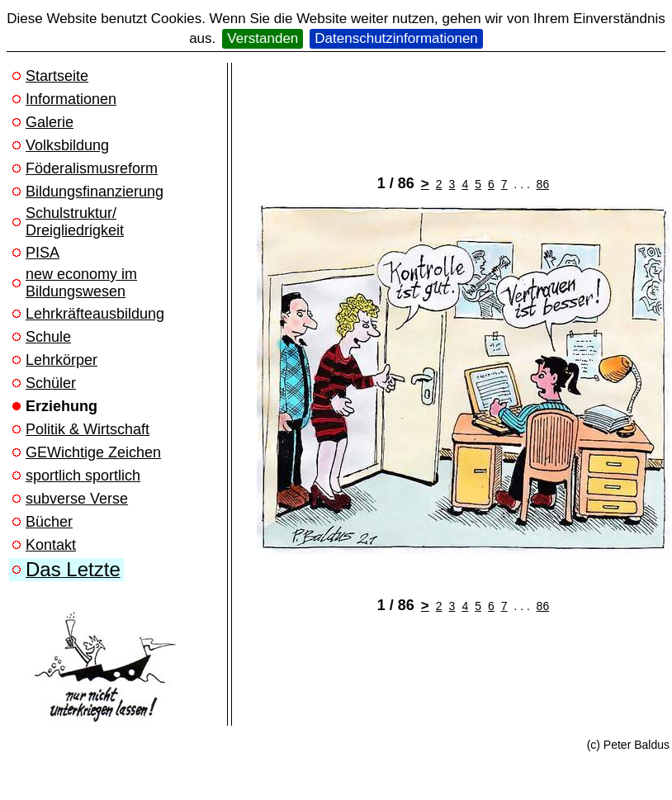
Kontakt (51, 545)
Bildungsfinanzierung (95, 192)
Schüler (51, 383)
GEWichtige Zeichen (93, 452)
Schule (48, 337)
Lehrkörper (62, 360)
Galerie (50, 122)
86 (543, 184)
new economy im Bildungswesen (81, 283)
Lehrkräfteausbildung (95, 314)
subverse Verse (77, 499)
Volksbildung (67, 145)
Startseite (57, 76)
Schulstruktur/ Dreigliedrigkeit (75, 222)
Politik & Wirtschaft (88, 429)
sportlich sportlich (83, 476)
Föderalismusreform (92, 168)
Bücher (49, 522)
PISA (43, 253)
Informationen (71, 99)
